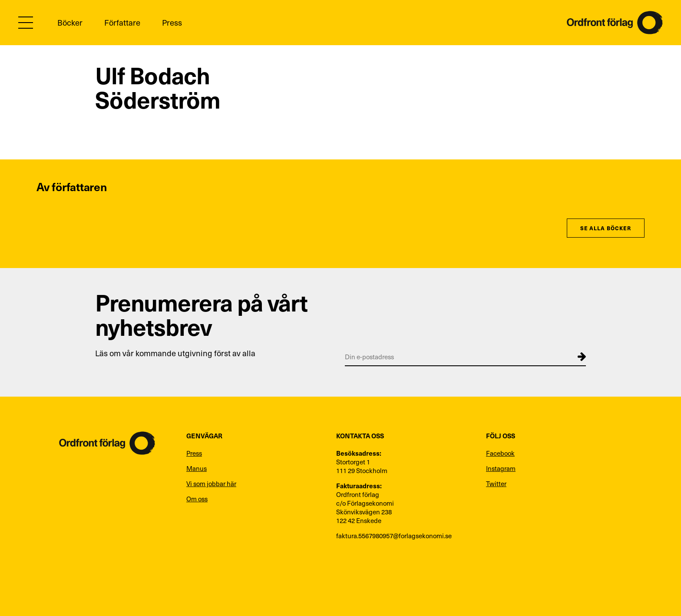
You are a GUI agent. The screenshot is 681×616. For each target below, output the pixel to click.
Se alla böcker (606, 228)
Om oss (197, 499)
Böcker (70, 22)
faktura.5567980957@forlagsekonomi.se (394, 536)
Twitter (496, 484)
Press (172, 22)
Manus (197, 468)
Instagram (501, 468)
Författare (122, 22)
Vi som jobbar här (211, 484)
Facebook (500, 453)
